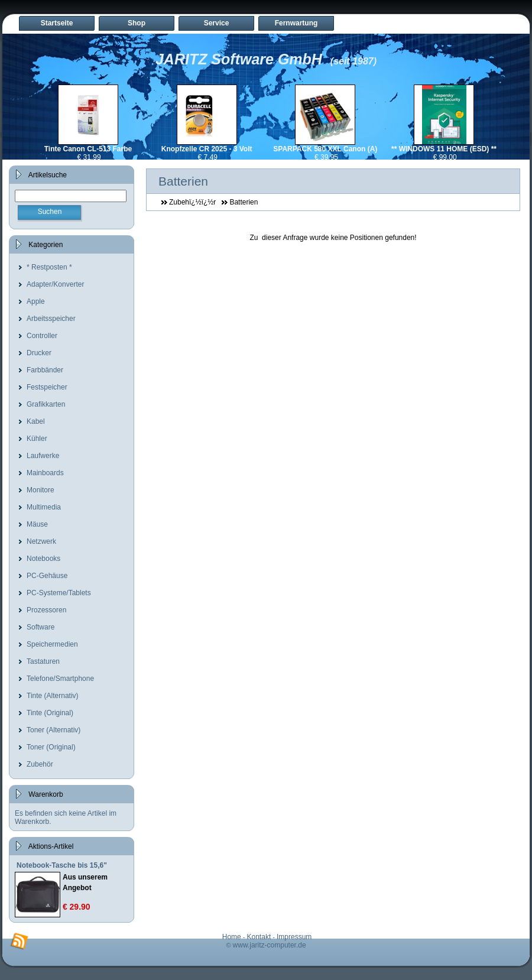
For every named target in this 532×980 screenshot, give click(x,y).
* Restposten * (49, 267)
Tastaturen (43, 661)
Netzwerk (41, 541)
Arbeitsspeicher (51, 319)
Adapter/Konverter (55, 284)
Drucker (39, 353)
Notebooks (43, 559)
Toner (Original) (51, 747)
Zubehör (40, 764)
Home (232, 937)
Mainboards (45, 473)
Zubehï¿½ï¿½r (192, 202)
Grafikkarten (46, 404)
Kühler (37, 439)
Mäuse (37, 524)
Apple (36, 301)
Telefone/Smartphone (60, 679)
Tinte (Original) (50, 713)
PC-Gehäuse (47, 576)
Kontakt (259, 937)
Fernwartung (296, 23)
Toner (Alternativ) (53, 730)
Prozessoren (46, 610)
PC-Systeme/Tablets (59, 593)
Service (217, 23)
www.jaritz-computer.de (270, 945)
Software (40, 627)
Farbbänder (45, 370)
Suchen (50, 212)
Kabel (36, 421)
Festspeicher (47, 387)
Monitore (40, 490)
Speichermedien (52, 644)
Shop (137, 23)
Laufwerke (43, 456)
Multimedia (44, 507)
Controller (42, 336)
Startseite (57, 23)
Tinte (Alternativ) (53, 696)
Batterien (244, 202)
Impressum (294, 937)
